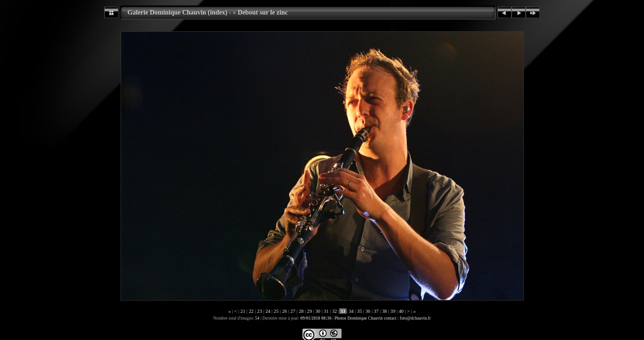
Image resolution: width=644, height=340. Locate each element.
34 (351, 311)
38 (385, 311)
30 (318, 311)
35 (360, 311)
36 (368, 311)
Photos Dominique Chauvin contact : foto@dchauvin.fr (382, 318)
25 (276, 311)
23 (259, 311)
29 (309, 311)
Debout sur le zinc (263, 12)
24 (268, 311)
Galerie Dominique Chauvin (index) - (179, 12)
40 (401, 311)
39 (393, 311)
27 (293, 311)
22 (251, 311)
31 (326, 311)
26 (284, 311)
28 (301, 311)
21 (243, 311)
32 (334, 311)
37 (376, 311)
